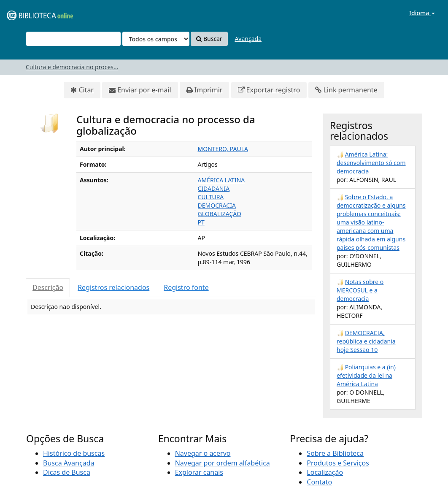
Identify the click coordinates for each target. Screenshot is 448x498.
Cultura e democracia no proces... (72, 67)
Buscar (209, 39)
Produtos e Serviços (338, 463)
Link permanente (350, 90)
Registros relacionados (113, 287)
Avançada (248, 39)
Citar (86, 90)
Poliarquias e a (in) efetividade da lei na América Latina (366, 375)
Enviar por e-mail (144, 90)
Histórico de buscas (74, 453)
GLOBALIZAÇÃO (220, 214)
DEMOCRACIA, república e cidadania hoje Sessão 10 (366, 341)
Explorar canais (199, 472)
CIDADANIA (214, 188)
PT (201, 222)
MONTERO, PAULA (223, 149)
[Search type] (156, 39)
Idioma (422, 13)
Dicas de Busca (67, 472)
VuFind (27, 13)
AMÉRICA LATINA (221, 180)
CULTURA (211, 197)
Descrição (48, 287)
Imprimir (209, 90)
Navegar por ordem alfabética (223, 463)
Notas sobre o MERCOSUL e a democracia (360, 290)
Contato (319, 482)
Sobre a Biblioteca (335, 453)
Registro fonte (186, 287)
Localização (325, 472)
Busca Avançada (69, 463)
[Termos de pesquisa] (73, 39)
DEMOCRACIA (217, 205)
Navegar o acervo (203, 453)
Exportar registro (273, 90)
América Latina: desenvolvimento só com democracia (371, 163)
